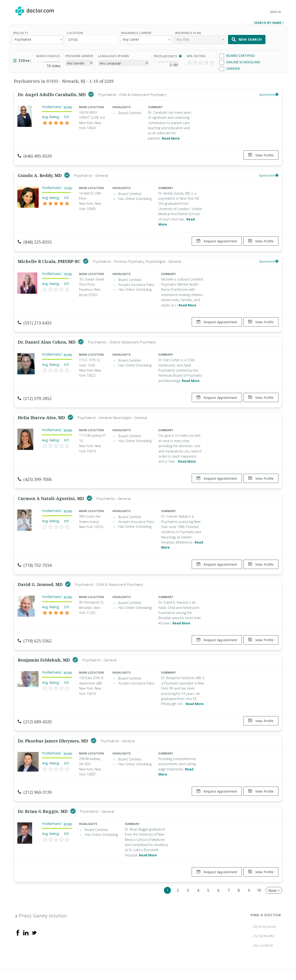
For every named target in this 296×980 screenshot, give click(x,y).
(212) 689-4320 (35, 707)
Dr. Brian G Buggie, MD (43, 792)
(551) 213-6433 (35, 317)
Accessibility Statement (243, 961)
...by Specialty (263, 915)
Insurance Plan (188, 31)
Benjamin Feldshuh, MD (45, 645)
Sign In (275, 12)
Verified (230, 67)
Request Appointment (215, 238)
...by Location (262, 924)
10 (259, 870)
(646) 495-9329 (35, 154)
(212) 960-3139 (35, 775)
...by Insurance (264, 906)
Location (75, 31)
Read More (171, 137)
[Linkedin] (26, 912)
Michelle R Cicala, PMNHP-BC (50, 256)
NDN (277, 961)
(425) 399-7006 (35, 470)
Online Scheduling (240, 61)
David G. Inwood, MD (41, 571)
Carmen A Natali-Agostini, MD (52, 487)
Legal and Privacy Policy (153, 961)
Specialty (21, 31)
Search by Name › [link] (269, 21)
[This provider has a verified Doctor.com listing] (91, 93)
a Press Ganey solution (41, 895)
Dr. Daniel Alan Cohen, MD (47, 335)
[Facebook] (18, 912)
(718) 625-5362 (35, 628)
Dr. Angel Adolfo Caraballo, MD (52, 93)
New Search (247, 38)
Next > (274, 870)
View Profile (261, 154)
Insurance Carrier (136, 31)
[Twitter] (34, 912)
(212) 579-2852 (35, 391)
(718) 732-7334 (35, 554)
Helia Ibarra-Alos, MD (42, 408)
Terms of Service (198, 961)
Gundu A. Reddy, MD (40, 172)
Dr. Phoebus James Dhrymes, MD (54, 724)
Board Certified (237, 54)
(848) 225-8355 (35, 238)
